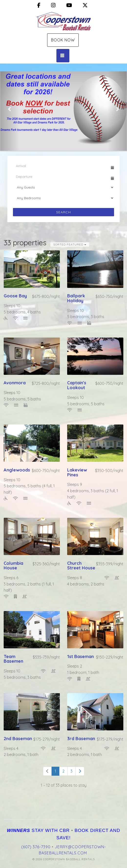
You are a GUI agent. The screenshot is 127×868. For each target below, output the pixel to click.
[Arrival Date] (61, 166)
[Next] (80, 771)
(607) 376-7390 (36, 847)
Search (63, 212)
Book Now (63, 40)
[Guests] (63, 187)
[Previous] (47, 771)
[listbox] (63, 109)
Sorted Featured (70, 244)
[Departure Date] (61, 177)
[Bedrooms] (63, 198)
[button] (10, 109)
